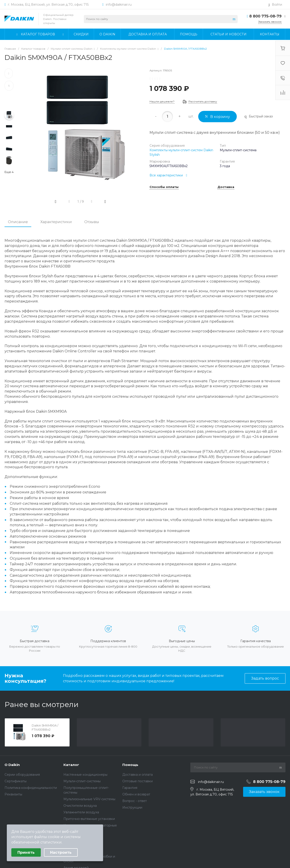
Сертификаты (16, 781)
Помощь (130, 765)
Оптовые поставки (138, 781)
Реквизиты (13, 794)
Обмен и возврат (136, 794)
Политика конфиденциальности (31, 788)
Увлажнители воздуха (81, 812)
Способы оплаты (164, 187)
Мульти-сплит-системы (82, 781)
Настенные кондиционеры (85, 775)
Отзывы (92, 222)
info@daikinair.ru (119, 5)
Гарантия (130, 788)
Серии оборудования (22, 775)
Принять (26, 852)
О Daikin (12, 765)
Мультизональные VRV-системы (89, 799)
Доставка (226, 187)
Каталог (71, 765)
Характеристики (56, 222)
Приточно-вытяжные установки (89, 819)
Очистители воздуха (80, 806)
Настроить (61, 852)
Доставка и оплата (138, 775)
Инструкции (132, 807)
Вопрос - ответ (135, 801)
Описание (18, 222)
